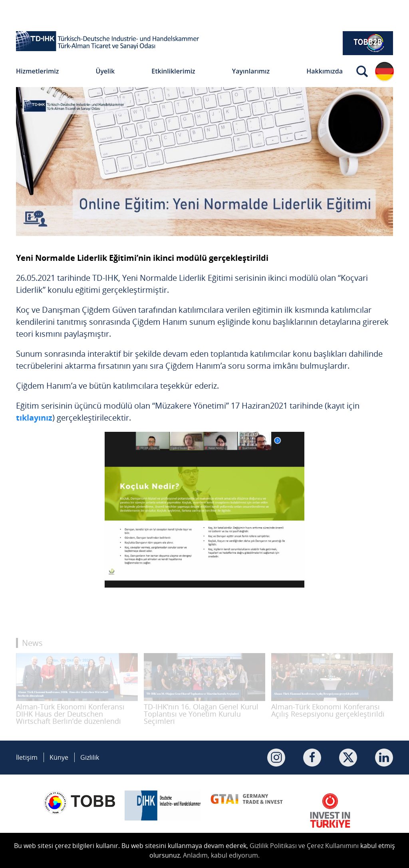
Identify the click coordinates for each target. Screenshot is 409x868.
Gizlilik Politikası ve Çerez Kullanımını (304, 846)
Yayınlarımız (251, 71)
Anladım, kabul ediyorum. (221, 855)
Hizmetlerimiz (37, 71)
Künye (59, 757)
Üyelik (105, 71)
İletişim (27, 757)
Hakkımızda (325, 71)
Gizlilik (90, 757)
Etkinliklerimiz (173, 71)
